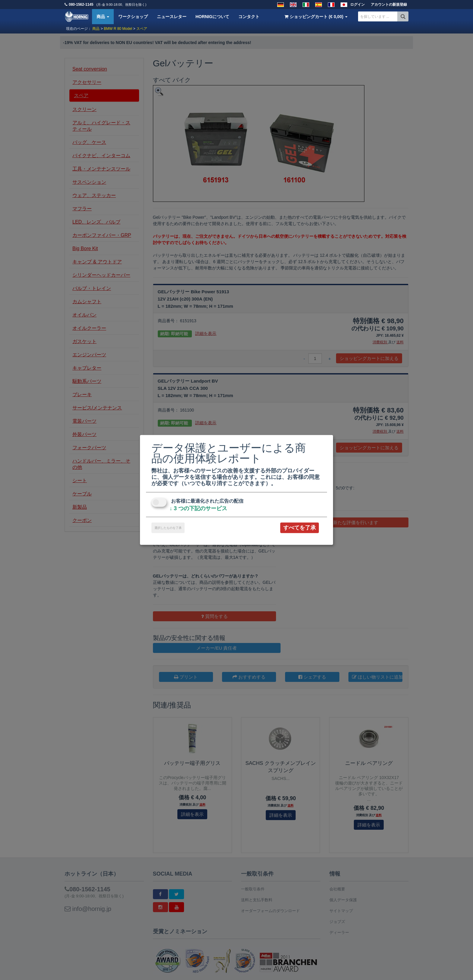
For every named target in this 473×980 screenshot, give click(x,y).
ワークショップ (133, 17)
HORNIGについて (212, 17)
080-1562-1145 (81, 5)
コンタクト (249, 17)
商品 (103, 17)
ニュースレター (172, 17)
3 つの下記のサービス (198, 508)
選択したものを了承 (168, 528)
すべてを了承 (300, 528)
